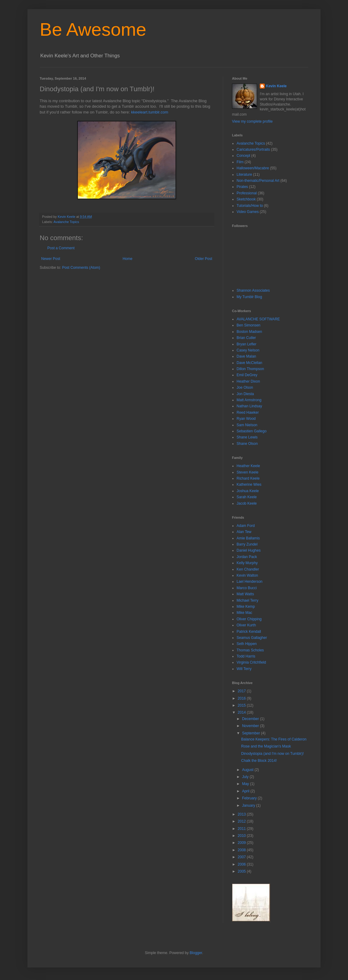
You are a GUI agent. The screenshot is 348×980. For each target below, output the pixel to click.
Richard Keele (248, 478)
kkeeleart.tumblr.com (150, 112)
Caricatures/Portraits (253, 150)
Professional (247, 193)
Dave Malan (246, 356)
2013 (242, 814)
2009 (242, 843)
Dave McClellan (249, 363)
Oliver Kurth (246, 625)
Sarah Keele (247, 497)
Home (128, 259)
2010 (242, 836)
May (246, 784)
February (250, 798)
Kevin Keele (276, 86)
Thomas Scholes (250, 650)
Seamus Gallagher (252, 638)
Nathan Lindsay (249, 406)
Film (240, 162)
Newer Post (51, 259)
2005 (242, 871)
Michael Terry (247, 600)
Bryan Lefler (246, 344)
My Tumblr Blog (249, 297)
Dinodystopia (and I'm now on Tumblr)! (272, 754)
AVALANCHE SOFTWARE (258, 319)
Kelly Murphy (247, 563)
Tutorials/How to (250, 206)
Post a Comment (61, 248)
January (249, 805)
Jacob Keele (247, 503)
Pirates (242, 187)
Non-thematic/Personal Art (258, 181)
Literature (244, 175)
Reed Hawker (248, 413)
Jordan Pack (247, 557)
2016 (242, 698)
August (248, 770)
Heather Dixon (248, 381)
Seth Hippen (247, 644)
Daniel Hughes (249, 550)
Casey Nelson (248, 350)
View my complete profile (252, 121)
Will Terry (244, 669)
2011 (242, 829)
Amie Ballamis (248, 538)
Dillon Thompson (250, 369)
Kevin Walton (247, 575)
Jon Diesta (245, 394)
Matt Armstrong (249, 400)
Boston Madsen (249, 332)
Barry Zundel (247, 544)
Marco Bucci (247, 588)
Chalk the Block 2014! (259, 761)
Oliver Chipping (249, 619)
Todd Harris (246, 656)
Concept (243, 156)
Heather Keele (248, 466)
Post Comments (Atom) (81, 268)
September (252, 733)
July (246, 777)
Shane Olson (247, 444)
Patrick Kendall (249, 632)
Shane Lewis (247, 437)
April (246, 791)
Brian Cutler (246, 338)
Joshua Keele (248, 491)
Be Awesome (93, 29)
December (251, 719)
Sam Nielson (247, 425)
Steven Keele (247, 472)
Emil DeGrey (247, 375)
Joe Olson (245, 387)
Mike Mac (244, 613)
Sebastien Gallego (252, 431)
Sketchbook (246, 199)
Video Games (248, 212)
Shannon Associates (253, 290)
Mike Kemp (246, 607)
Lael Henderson (250, 582)
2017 (242, 691)
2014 (242, 712)
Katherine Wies (249, 485)
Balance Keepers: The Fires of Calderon (274, 739)
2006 (242, 864)
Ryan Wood (246, 419)
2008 (242, 850)
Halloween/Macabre (253, 168)
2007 (242, 857)
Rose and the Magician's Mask (266, 746)
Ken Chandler (248, 569)
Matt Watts (245, 594)
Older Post (203, 259)
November (251, 726)
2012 (242, 821)
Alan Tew (244, 532)
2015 (242, 705)
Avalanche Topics (66, 222)
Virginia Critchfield (251, 662)
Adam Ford (246, 526)
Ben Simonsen (248, 325)
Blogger (196, 953)
